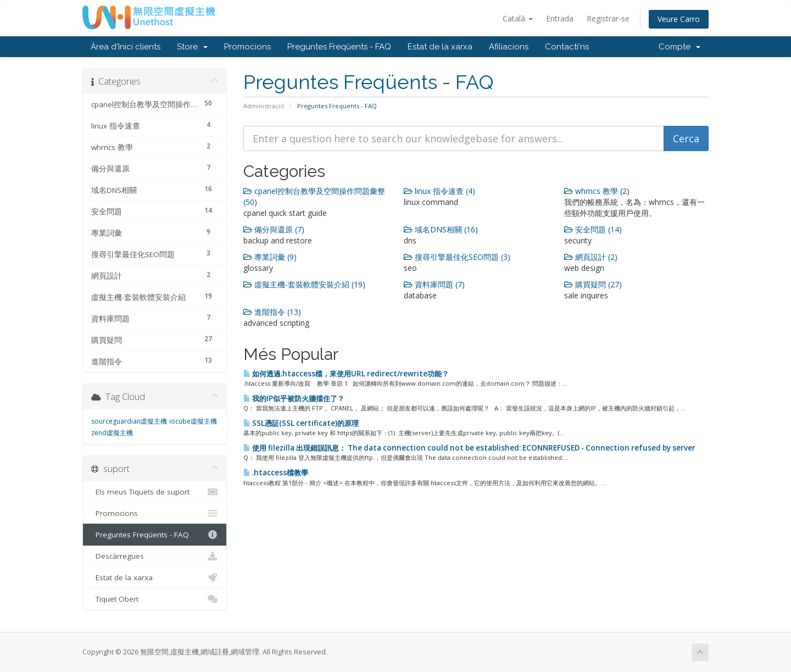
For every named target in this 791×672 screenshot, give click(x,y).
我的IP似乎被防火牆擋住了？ (294, 398)
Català (518, 18)
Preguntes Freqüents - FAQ (339, 47)
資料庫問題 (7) (434, 284)
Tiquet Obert (155, 599)
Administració (264, 106)
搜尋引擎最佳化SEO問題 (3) (457, 257)
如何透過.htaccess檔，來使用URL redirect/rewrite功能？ (346, 374)
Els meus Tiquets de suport (155, 492)
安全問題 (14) (593, 229)
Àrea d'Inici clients (126, 47)
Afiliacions (509, 47)
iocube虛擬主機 (193, 421)
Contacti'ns (567, 47)
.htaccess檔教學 (276, 473)
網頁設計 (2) (591, 257)
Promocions (247, 47)
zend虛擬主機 (112, 433)
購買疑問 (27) (593, 284)
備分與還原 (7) (274, 229)
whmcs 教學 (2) (597, 191)
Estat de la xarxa (440, 47)
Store (192, 47)
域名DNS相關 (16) (441, 229)
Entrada (560, 18)
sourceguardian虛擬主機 (129, 421)
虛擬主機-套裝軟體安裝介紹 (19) (304, 284)
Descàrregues (155, 556)
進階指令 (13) (272, 312)
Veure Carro (679, 19)
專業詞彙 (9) (270, 257)
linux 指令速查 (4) (439, 191)
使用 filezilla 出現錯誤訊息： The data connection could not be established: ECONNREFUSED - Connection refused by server (469, 448)
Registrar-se (608, 18)
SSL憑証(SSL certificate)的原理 (301, 423)
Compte (679, 47)
